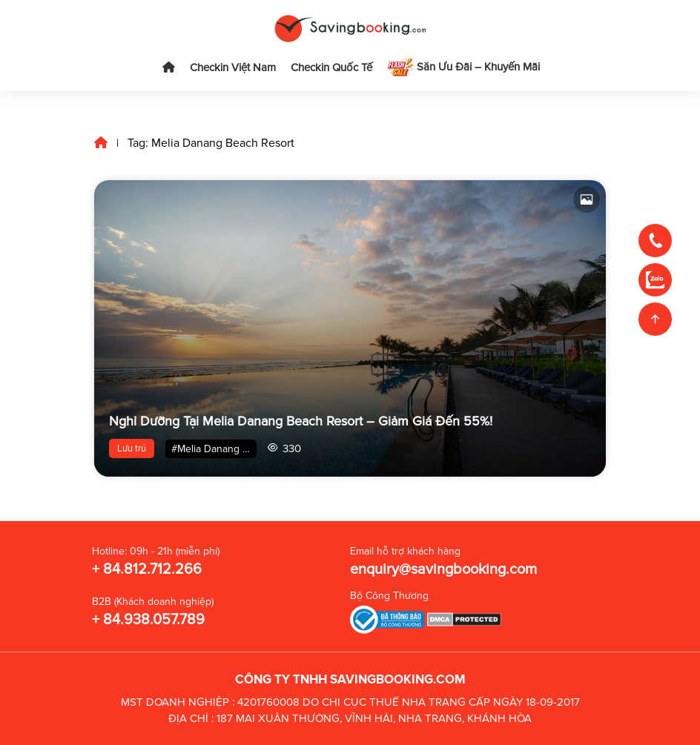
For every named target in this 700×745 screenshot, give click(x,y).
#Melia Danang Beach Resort (214, 449)
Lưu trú (132, 448)
